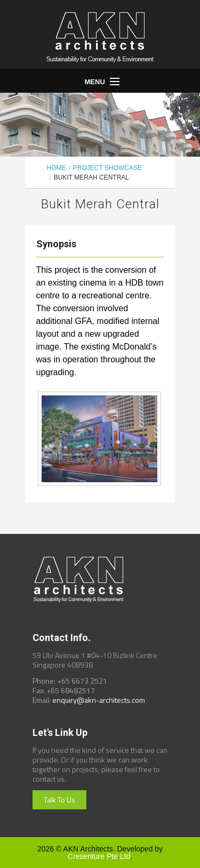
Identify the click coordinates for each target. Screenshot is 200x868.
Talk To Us (59, 800)
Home (57, 168)
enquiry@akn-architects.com (99, 700)
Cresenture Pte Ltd (99, 856)
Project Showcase (107, 168)
